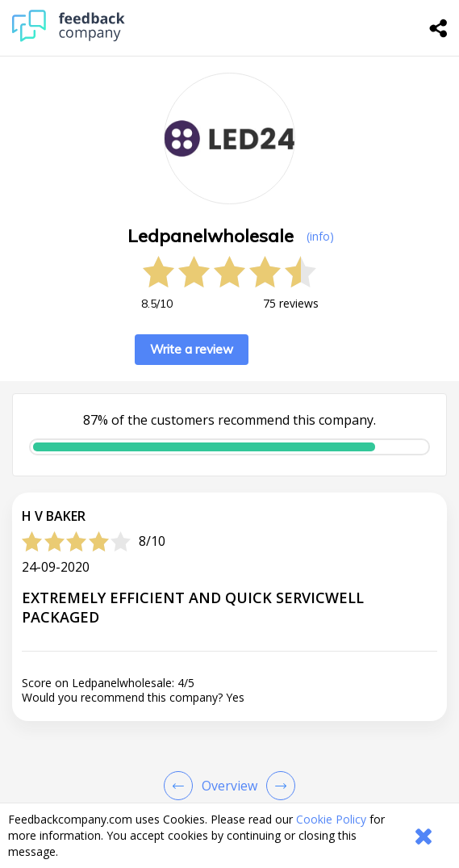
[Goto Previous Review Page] (182, 786)
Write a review (192, 349)
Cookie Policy (331, 819)
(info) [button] (320, 236)
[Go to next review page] (277, 786)
